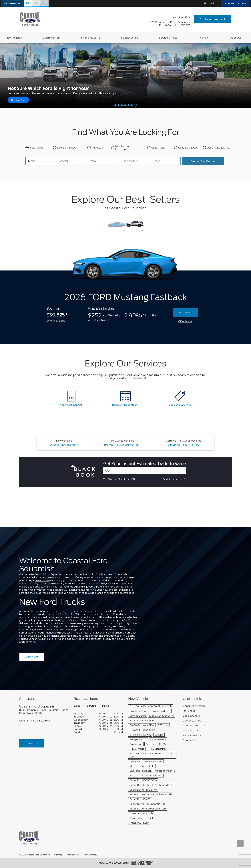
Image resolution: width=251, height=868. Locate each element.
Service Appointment (213, 19)
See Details (185, 313)
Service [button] (91, 706)
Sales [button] (77, 706)
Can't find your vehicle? (174, 479)
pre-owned (120, 590)
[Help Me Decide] (125, 76)
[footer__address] (44, 711)
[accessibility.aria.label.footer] (142, 863)
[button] (12, 3)
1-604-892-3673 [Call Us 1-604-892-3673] (181, 17)
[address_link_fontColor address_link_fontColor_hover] (170, 24)
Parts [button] (105, 706)
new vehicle (42, 581)
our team (96, 639)
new (105, 590)
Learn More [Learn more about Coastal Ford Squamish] (32, 657)
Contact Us (32, 743)
